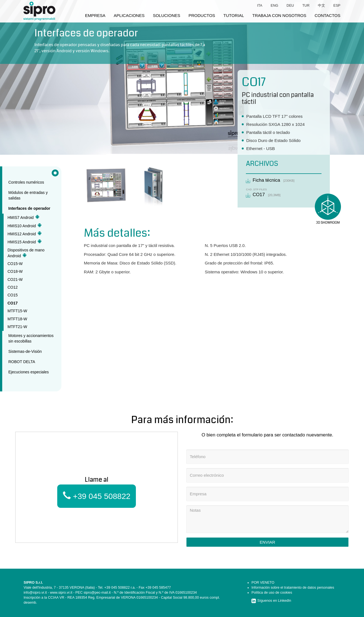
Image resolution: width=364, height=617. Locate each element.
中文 (321, 6)
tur (306, 6)
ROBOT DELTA (22, 362)
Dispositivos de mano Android (26, 253)
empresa (95, 15)
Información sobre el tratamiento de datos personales (293, 588)
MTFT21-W (17, 327)
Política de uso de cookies (272, 593)
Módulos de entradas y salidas (28, 195)
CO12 (13, 287)
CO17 (13, 303)
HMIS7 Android (23, 217)
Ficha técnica (266, 180)
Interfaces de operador (29, 208)
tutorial (234, 15)
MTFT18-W (17, 319)
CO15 (13, 295)
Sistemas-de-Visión (25, 351)
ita (260, 6)
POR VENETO (263, 583)
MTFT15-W (17, 311)
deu (290, 6)
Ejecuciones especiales (29, 372)
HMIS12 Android (24, 234)
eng (274, 6)
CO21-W (15, 279)
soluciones (166, 15)
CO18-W (15, 271)
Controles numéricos (26, 182)
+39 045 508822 (97, 496)
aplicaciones (129, 15)
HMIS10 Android (24, 226)
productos (202, 15)
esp (337, 6)
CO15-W (15, 264)
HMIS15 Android (24, 242)
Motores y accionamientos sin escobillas (31, 338)
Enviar (268, 542)
